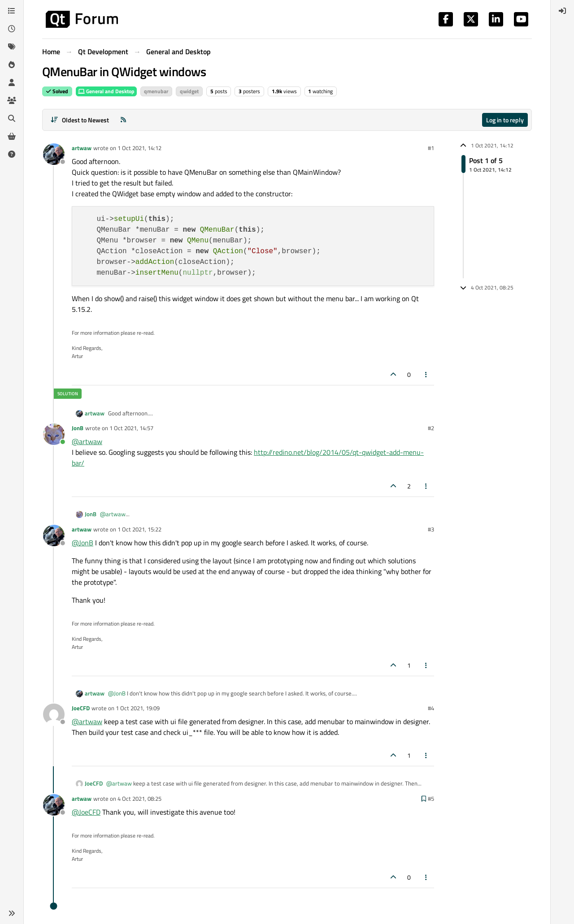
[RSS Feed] (123, 120)
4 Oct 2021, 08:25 (139, 799)
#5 (431, 799)
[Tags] (12, 47)
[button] (12, 913)
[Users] (12, 82)
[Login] (562, 11)
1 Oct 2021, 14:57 (131, 428)
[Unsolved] (12, 154)
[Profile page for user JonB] (54, 434)
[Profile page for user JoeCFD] (54, 714)
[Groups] (12, 100)
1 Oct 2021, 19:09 (138, 708)
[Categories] (12, 11)
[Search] (12, 118)
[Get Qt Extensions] (12, 136)
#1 (431, 148)
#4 (431, 708)
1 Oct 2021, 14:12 (139, 148)
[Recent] (12, 29)
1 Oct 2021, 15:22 (139, 529)
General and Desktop (106, 91)
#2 (431, 428)
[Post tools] (426, 374)
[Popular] (12, 65)
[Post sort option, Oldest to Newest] (80, 120)
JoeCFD (81, 708)
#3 (431, 529)
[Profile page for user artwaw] (54, 154)
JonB (78, 428)
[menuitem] (562, 11)
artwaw (82, 148)
